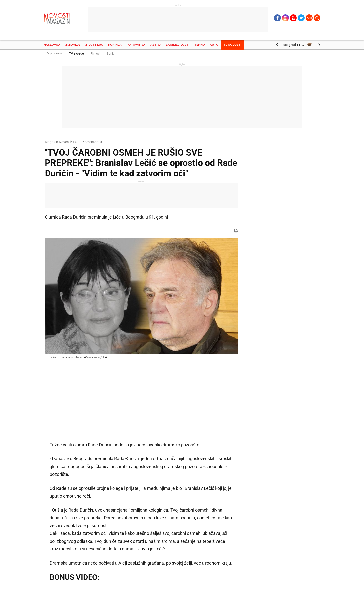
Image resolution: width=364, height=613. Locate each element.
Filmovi (95, 54)
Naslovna (52, 45)
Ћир (309, 18)
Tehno (200, 45)
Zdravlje (73, 45)
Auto (214, 45)
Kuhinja (115, 45)
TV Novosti (232, 45)
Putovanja (136, 45)
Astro (156, 45)
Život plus (94, 45)
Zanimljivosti (178, 45)
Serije (111, 54)
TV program (53, 53)
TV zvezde (76, 54)
